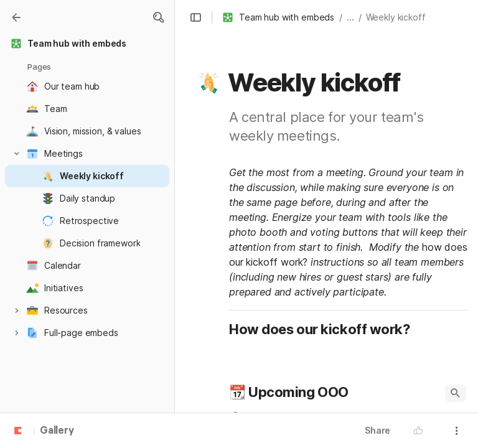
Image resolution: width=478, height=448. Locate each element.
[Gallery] (16, 17)
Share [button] (377, 430)
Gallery (57, 431)
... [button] (350, 17)
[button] (158, 17)
